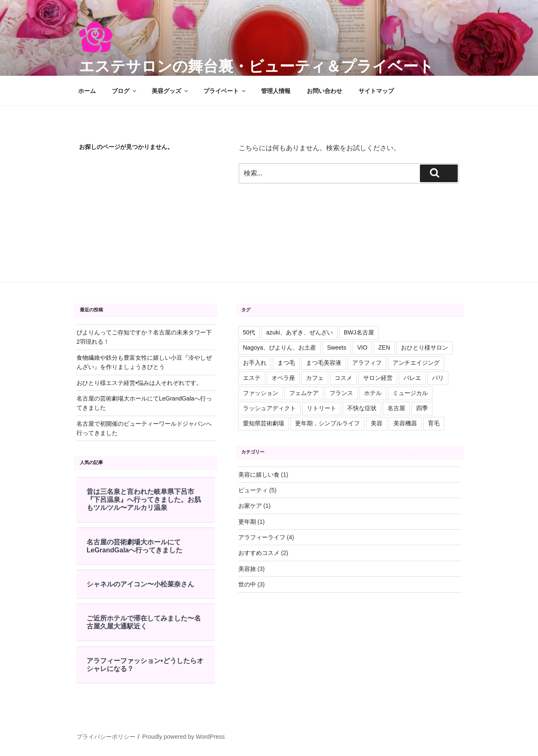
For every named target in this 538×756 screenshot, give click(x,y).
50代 (249, 332)
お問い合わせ (324, 91)
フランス (341, 393)
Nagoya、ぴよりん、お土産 (280, 347)
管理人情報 (276, 91)
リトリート (322, 408)
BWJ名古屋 (359, 332)
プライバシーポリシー (106, 737)
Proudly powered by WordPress (183, 737)
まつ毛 (286, 363)
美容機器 (405, 423)
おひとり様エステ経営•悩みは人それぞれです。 (139, 383)
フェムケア (304, 393)
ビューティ (253, 490)
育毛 (434, 423)
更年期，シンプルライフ (327, 423)
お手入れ (255, 363)
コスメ (343, 378)
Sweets (337, 347)
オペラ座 (283, 378)
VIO (362, 347)
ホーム (87, 91)
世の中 (247, 584)
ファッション (261, 393)
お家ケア (250, 506)
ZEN (384, 347)
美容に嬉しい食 (259, 475)
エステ (252, 378)
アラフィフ (367, 363)
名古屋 (396, 408)
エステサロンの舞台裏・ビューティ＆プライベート (256, 66)
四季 (422, 408)
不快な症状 (362, 408)
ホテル (373, 393)
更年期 (247, 522)
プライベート (225, 91)
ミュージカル (410, 393)
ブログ (125, 91)
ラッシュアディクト (269, 408)
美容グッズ (170, 91)
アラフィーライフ (262, 537)
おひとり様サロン (425, 347)
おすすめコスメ (259, 553)
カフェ (315, 378)
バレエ (412, 378)
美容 (377, 423)
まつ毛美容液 (324, 363)
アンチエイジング (416, 363)
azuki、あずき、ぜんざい (299, 332)
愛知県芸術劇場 (264, 423)
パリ (438, 378)
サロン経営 (378, 378)
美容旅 (247, 569)
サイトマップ (376, 91)
